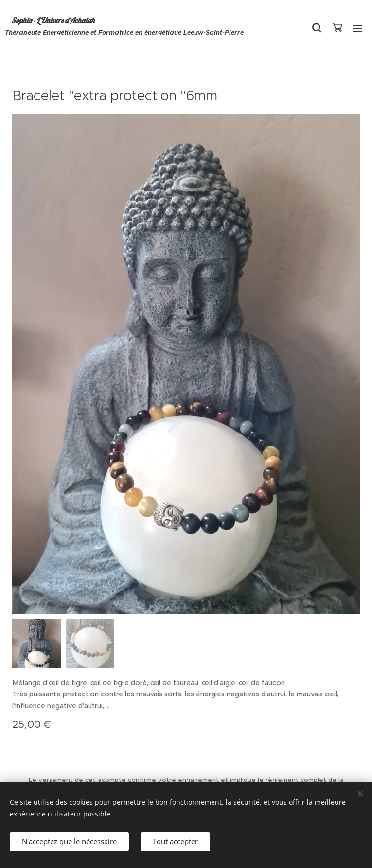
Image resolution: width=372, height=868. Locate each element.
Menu (357, 28)
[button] (317, 28)
